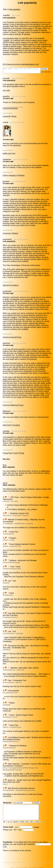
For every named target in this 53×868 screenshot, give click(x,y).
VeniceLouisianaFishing (12, 334)
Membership (37, 860)
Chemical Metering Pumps (13, 402)
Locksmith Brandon (10, 107)
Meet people (39, 861)
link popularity (15, 9)
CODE (22, 814)
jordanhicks (7, 288)
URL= (32, 814)
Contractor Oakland (10, 230)
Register (37, 819)
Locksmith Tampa (9, 115)
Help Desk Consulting (11, 422)
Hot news (19, 861)
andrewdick (7, 236)
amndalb (6, 77)
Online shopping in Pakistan (14, 174)
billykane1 (7, 408)
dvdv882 (6, 15)
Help (32, 860)
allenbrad (6, 340)
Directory (45, 861)
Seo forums (32, 861)
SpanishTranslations (11, 282)
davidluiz (6, 95)
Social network (12, 861)
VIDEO (38, 814)
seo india (6, 89)
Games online (15, 860)
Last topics (22, 860)
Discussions (25, 861)
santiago (6, 428)
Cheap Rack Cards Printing (13, 450)
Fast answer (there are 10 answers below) (24, 69)
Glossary (28, 860)
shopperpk (7, 158)
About (42, 860)
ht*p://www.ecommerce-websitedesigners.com (21, 62)
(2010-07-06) (16, 15)
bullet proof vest (9, 152)
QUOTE (16, 814)
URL (27, 814)
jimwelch (6, 180)
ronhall (5, 121)
